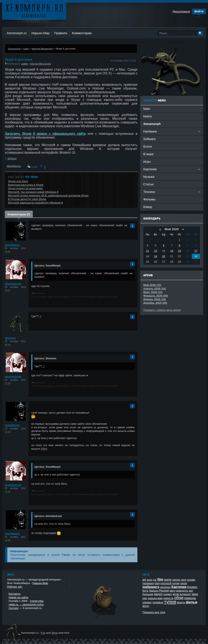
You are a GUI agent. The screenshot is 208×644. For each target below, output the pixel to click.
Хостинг (14, 608)
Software (149, 139)
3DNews (12, 158)
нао (145, 598)
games (176, 580)
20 (164, 256)
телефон (158, 602)
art (144, 580)
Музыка (149, 177)
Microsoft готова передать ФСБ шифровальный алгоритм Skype (48, 195)
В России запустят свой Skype (27, 199)
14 (172, 251)
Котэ (145, 591)
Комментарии (82, 33)
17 (196, 251)
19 (155, 256)
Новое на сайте (18, 597)
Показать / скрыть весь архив (162, 310)
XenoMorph (12, 245)
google (191, 580)
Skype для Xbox (18, 181)
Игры (147, 162)
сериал (147, 602)
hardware (148, 583)
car (155, 580)
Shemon (10, 338)
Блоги (148, 146)
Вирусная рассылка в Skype (26, 185)
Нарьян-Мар (41, 33)
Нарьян (154, 591)
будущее (148, 594)
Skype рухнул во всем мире (25, 188)
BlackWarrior (14, 166)
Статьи (148, 184)
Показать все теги (154, 612)
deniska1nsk (13, 284)
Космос (192, 587)
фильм (192, 602)
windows (165, 587)
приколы (190, 598)
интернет (185, 594)
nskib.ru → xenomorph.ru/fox (26, 604)
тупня (170, 602)
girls (184, 580)
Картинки (179, 587)
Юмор (148, 207)
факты (181, 602)
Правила (61, 33)
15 (179, 251)
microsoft (166, 583)
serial (184, 583)
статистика (37, 601)
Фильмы (149, 199)
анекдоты (182, 591)
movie (176, 583)
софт (26, 49)
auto (149, 580)
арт (191, 591)
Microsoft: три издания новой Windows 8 (33, 192)
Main (147, 109)
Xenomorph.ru (17, 33)
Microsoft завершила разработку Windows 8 (35, 203)
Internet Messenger (42, 49)
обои (179, 598)
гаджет (168, 594)
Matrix (148, 116)
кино (195, 594)
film (160, 580)
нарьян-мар (155, 598)
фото (146, 606)
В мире (148, 154)
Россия (164, 591)
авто (173, 591)
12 (155, 251)
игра (176, 594)
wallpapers (151, 587)
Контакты (14, 594)
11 (147, 251)
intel (157, 583)
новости (168, 598)
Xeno (55, 633)
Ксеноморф (34, 10)
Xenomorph (14, 49)
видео (158, 594)
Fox (43, 633)
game (168, 580)
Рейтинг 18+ (15, 587)
